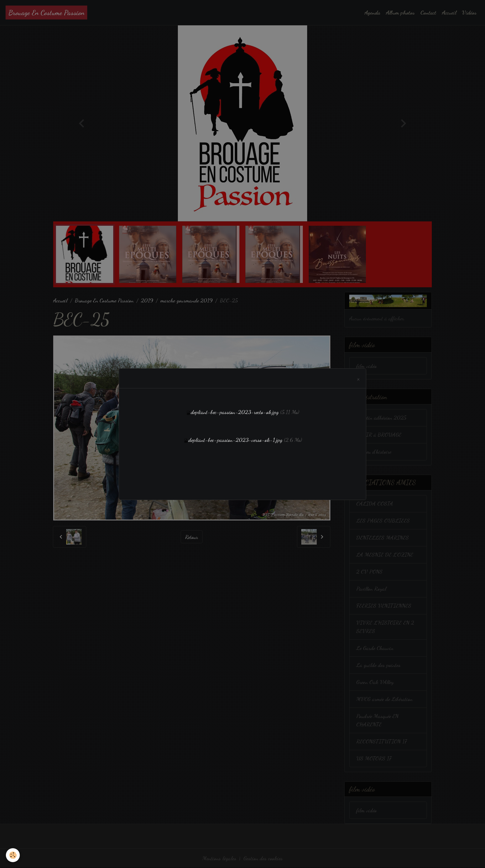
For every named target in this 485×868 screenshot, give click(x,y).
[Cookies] (13, 855)
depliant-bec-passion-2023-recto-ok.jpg (235, 412)
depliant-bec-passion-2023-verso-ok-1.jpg (235, 440)
